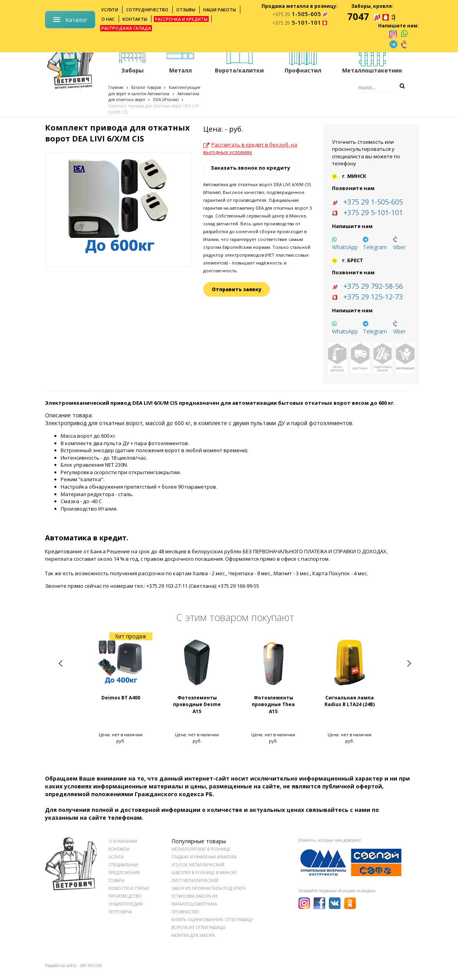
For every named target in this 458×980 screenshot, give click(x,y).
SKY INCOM (91, 966)
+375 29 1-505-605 (373, 202)
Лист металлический (195, 880)
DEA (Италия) (166, 100)
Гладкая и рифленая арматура (204, 857)
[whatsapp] (404, 34)
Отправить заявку (236, 289)
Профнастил (185, 912)
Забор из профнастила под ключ (208, 888)
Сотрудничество (147, 10)
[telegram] (393, 44)
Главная (116, 87)
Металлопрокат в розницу (201, 849)
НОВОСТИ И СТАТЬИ (129, 888)
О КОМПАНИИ (123, 841)
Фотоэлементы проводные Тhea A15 (273, 704)
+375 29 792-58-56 (373, 286)
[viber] (404, 44)
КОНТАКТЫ (119, 849)
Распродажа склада (126, 28)
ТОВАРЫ (116, 880)
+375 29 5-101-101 (373, 212)
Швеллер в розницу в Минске (204, 873)
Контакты (135, 19)
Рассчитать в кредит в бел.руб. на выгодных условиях (250, 148)
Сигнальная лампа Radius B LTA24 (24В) (350, 701)
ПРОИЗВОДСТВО (125, 896)
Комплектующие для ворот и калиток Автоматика (154, 91)
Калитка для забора (193, 935)
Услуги (110, 10)
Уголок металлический (198, 865)
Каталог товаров (146, 87)
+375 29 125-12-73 (373, 297)
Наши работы (220, 10)
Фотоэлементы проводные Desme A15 (197, 704)
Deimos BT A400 (121, 698)
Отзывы (186, 10)
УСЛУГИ (116, 857)
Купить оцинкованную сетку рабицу (212, 920)
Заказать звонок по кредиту (250, 168)
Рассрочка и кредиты (181, 19)
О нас (108, 19)
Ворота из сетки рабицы (198, 927)
